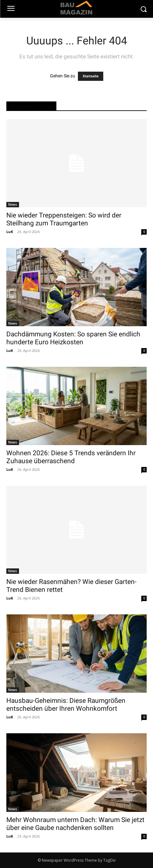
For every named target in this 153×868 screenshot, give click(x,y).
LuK (10, 232)
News (13, 204)
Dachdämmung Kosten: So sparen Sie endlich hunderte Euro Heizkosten (73, 338)
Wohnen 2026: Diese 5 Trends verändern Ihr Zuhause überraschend (71, 457)
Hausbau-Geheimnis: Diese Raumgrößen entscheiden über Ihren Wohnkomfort (66, 705)
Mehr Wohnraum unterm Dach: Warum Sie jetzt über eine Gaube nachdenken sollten (75, 824)
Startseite (91, 76)
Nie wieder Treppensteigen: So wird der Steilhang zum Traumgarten (64, 219)
